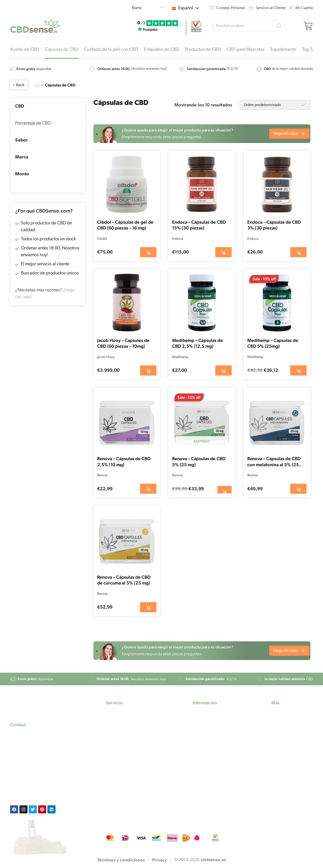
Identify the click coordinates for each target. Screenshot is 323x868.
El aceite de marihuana (214, 726)
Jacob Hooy (106, 357)
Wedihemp (180, 357)
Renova (102, 475)
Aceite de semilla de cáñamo (220, 741)
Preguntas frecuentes (125, 726)
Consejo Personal (231, 8)
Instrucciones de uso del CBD (290, 728)
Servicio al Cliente (271, 8)
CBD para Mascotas (246, 50)
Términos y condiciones (128, 771)
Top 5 (307, 50)
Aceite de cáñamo (210, 733)
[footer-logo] (32, 706)
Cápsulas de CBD (62, 50)
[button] (148, 252)
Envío (111, 741)
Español (189, 8)
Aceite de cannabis (211, 749)
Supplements (283, 50)
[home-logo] (35, 26)
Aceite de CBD (25, 50)
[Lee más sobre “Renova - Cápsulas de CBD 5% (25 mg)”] (225, 490)
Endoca (178, 239)
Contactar (115, 749)
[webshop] (196, 26)
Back (19, 85)
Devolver (114, 756)
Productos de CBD (203, 50)
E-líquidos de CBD (161, 50)
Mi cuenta (115, 718)
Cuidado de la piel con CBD (111, 50)
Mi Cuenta (304, 8)
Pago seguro (118, 733)
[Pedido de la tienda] (275, 105)
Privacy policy (119, 764)
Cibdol (102, 239)
